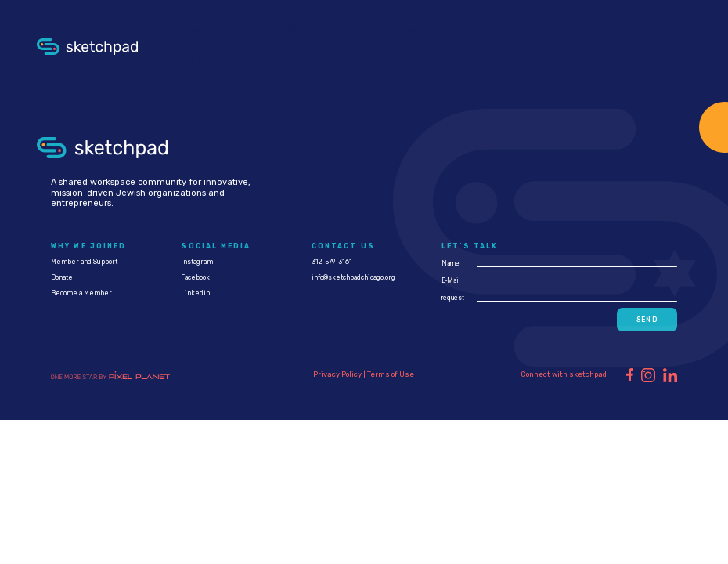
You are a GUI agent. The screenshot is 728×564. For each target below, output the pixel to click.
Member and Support (84, 262)
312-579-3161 (332, 262)
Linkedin (195, 293)
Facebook (195, 277)
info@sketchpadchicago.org (353, 277)
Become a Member (81, 293)
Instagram (197, 262)
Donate (62, 277)
